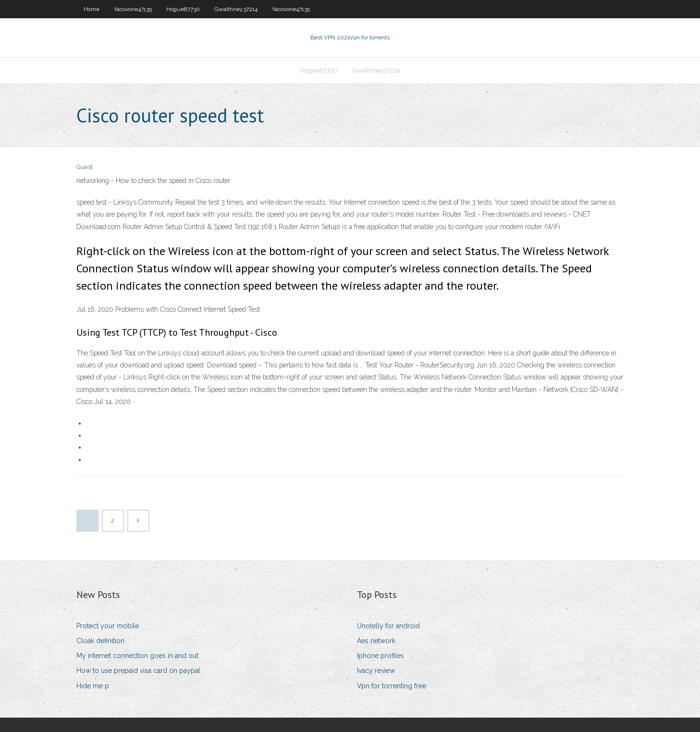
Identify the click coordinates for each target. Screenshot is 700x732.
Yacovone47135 (133, 9)
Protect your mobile (108, 626)
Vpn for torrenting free (392, 686)
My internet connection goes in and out (137, 656)
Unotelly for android (388, 626)
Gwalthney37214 (236, 9)
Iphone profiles (381, 656)
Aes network (376, 641)
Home (92, 9)
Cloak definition (100, 641)
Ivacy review (376, 671)
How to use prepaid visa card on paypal (138, 671)
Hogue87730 (183, 9)
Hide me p (93, 686)
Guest (85, 167)
